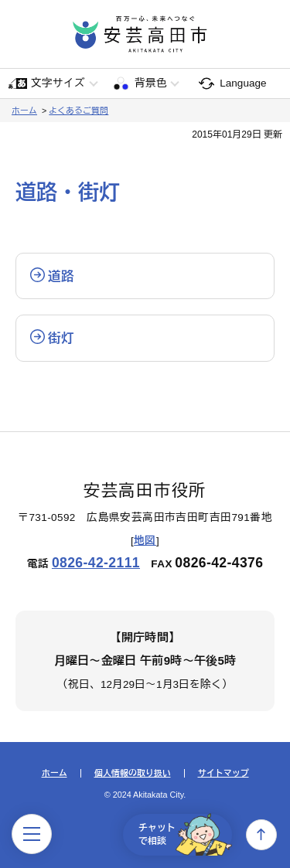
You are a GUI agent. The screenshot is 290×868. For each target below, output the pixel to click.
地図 (145, 541)
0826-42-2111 (96, 563)
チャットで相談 (185, 835)
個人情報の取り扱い (133, 773)
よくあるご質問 (78, 111)
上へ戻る (261, 835)
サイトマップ (223, 773)
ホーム (24, 111)
